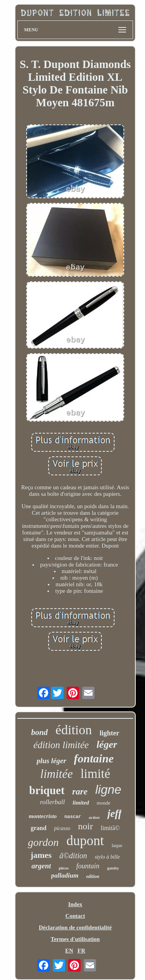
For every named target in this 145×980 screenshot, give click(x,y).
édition (74, 730)
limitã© (110, 828)
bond (40, 732)
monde (104, 803)
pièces (64, 868)
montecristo (43, 816)
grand (38, 828)
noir (85, 826)
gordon (43, 842)
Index (75, 904)
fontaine (94, 758)
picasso (62, 828)
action (94, 817)
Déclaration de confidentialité (75, 927)
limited (81, 803)
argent (41, 866)
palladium (65, 875)
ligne (108, 789)
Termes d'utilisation (75, 939)
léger (107, 744)
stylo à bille (107, 857)
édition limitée (61, 745)
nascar (73, 817)
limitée (56, 774)
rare (80, 792)
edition (93, 876)
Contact (75, 916)
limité (95, 774)
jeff (114, 813)
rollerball (53, 802)
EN (69, 951)
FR (81, 951)
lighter (109, 733)
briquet (47, 790)
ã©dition (73, 856)
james (41, 855)
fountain (88, 866)
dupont (85, 841)
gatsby (113, 868)
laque (117, 845)
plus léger (51, 761)
